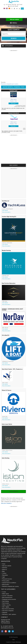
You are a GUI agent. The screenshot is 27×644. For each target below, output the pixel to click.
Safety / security (6, 605)
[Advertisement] (7, 14)
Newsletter (5, 575)
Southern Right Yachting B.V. (9, 217)
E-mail (21, 5)
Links (13, 640)
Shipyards (5, 612)
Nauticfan (15, 637)
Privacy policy (6, 581)
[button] (13, 23)
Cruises (4, 592)
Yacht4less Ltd (5, 201)
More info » (13, 103)
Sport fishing (5, 601)
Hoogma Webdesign (16, 642)
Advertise (5, 568)
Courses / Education (7, 596)
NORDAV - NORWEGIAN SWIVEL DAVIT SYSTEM (12, 310)
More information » (7, 212)
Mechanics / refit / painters (9, 614)
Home (2, 26)
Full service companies (8, 611)
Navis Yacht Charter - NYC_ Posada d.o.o (12, 369)
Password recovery (7, 579)
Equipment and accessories (9, 599)
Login (22, 9)
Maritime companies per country (10, 84)
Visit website (5, 210)
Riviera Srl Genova (7, 390)
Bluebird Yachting (6, 250)
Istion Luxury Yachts (7, 424)
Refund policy (6, 584)
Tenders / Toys (15, 26)
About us (5, 569)
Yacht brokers (6, 603)
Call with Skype (14, 6)
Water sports (8, 26)
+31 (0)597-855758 (11, 5)
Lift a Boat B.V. (6, 335)
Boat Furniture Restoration (9, 283)
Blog (3, 571)
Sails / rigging (6, 607)
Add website (14, 491)
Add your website (14, 19)
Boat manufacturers (7, 597)
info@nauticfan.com (7, 628)
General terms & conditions (9, 583)
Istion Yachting (6, 458)
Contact (4, 573)
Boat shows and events (8, 609)
